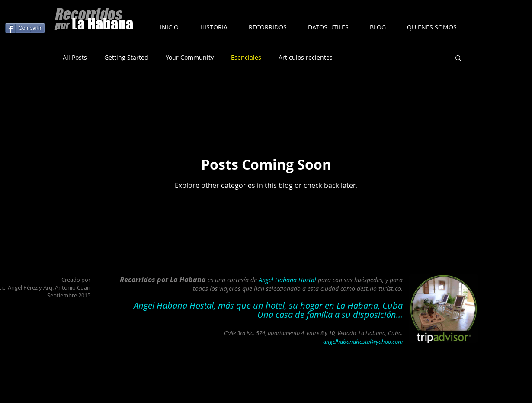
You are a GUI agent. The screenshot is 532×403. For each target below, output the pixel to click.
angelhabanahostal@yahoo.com (363, 342)
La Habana (103, 24)
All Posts (75, 57)
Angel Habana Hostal (287, 280)
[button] (458, 59)
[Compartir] (25, 28)
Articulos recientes (306, 57)
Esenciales (246, 57)
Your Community (190, 57)
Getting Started (126, 57)
